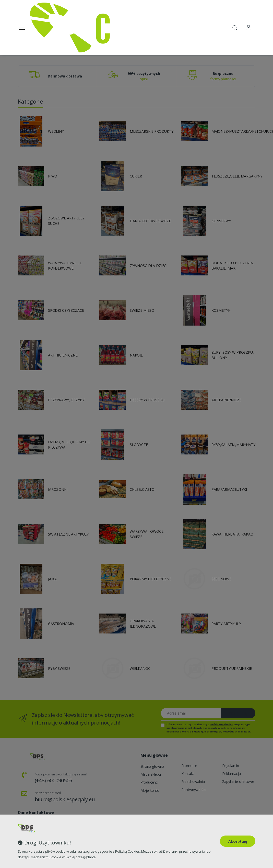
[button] (235, 27)
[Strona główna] (43, 27)
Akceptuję (238, 841)
